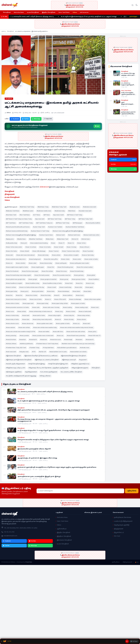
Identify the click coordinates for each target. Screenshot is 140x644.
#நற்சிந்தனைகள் (31, 372)
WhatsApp (36, 119)
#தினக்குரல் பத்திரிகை (14, 372)
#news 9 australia (88, 251)
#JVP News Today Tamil (85, 219)
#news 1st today (72, 247)
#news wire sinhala (24, 328)
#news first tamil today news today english (19, 275)
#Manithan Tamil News (36, 239)
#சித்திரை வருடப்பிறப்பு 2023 (16, 368)
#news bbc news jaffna (51, 259)
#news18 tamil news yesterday (76, 336)
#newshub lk (33, 340)
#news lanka (51, 291)
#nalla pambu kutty (12, 243)
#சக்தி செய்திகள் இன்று (37, 364)
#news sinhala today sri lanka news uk (41, 312)
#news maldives (68, 295)
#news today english (55, 316)
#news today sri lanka (12, 320)
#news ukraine (81, 320)
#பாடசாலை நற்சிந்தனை (49, 372)
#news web (86, 324)
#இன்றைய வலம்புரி (69, 360)
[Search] (133, 5)
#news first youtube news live (62, 275)
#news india (78, 287)
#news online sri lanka (13, 304)
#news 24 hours (85, 247)
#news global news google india (16, 279)
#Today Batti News (48, 348)
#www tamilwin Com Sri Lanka (58, 352)
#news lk (57, 295)
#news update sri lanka (63, 324)
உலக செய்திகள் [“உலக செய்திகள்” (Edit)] (12, 197)
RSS (137, 562)
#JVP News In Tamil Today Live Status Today (19, 219)
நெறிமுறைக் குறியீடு (122, 525)
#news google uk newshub (48, 279)
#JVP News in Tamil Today (75, 215)
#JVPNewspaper (78, 223)
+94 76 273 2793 (9, 532)
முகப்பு (4, 31)
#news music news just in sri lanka (16, 299)
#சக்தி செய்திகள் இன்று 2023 (58, 364)
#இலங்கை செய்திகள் (13, 356)
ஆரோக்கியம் (62, 529)
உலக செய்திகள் (33, 12)
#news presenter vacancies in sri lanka (17, 308)
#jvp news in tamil (58, 215)
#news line (9, 295)
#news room (95, 308)
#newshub (23, 340)
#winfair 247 (42, 352)
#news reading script (82, 308)
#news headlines (94, 279)
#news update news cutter (45, 324)
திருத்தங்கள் (119, 529)
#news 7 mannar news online (71, 251)
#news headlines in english (14, 283)
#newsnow (44, 340)
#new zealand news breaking (39, 243)
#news (53, 243)
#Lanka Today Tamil (39, 227)
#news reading (67, 308)
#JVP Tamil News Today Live (44, 223)
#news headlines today (33, 283)
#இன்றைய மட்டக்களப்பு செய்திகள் (47, 360)
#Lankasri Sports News (46, 235)
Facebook (15, 119)
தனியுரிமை (116, 562)
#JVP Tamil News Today (26, 223)
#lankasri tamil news (74, 235)
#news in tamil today (65, 287)
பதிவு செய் (132, 491)
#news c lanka (65, 259)
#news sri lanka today (12, 316)
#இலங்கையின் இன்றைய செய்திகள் (73, 356)
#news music (80, 295)
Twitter (25, 119)
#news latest (76, 291)
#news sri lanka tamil (85, 312)
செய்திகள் (7, 12)
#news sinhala (22, 312)
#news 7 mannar (54, 251)
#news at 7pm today (88, 255)
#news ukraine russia (12, 324)
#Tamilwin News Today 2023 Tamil (16, 348)
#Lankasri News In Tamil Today (40, 231)
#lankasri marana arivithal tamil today (17, 231)
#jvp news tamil (40, 219)
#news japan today (12, 291)
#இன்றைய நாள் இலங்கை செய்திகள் (19, 360)
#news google (33, 279)
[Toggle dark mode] (137, 5)
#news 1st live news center (14, 247)
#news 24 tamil (25, 251)
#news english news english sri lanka (17, 267)
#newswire (79, 340)
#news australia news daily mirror (16, 259)
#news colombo (21, 263)
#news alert (9, 255)
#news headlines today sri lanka (52, 283)
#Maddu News (21, 239)
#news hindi (69, 283)
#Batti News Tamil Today (27, 207)
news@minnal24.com (10, 536)
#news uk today (69, 320)
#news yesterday (11, 336)
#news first (51, 267)
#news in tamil (52, 287)
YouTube (32, 541)
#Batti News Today (43, 207)
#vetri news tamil (11, 352)
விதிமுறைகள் (127, 562)
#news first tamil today (77, 271)
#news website (10, 328)
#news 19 (61, 243)
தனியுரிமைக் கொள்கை (123, 518)
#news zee (60, 336)
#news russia (10, 312)
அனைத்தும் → (134, 17)
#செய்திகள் (96, 368)
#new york (24, 243)
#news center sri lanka (91, 259)
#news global (91, 275)
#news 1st (71, 243)
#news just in (24, 291)
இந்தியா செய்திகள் (64, 536)
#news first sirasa (61, 271)
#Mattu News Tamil (63, 239)
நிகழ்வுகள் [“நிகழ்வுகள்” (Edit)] (10, 194)
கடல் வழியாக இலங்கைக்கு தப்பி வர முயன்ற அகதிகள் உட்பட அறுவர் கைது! (92, 17)
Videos (75, 12)
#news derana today (46, 263)
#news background (35, 259)
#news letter (87, 291)
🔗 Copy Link (48, 119)
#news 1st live (81, 243)
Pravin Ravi (29, 562)
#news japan (89, 287)
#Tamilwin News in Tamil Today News (47, 344)
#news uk (58, 320)
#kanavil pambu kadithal (93, 223)
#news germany (79, 275)
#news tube (26, 320)
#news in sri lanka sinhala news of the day (32, 287)
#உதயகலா (83, 360)
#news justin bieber (38, 291)
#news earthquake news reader (80, 263)
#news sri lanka (71, 312)
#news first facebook (12, 271)
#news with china (58, 332)
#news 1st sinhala (31, 247)
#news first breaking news (65, 267)
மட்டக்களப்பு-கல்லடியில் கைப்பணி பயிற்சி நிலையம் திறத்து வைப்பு (32, 17)
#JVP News (47, 215)
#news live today (46, 295)
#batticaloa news (75, 207)
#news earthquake (61, 263)
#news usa (76, 324)
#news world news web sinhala (76, 332)
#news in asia (90, 283)
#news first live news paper (30, 271)
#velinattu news (85, 348)
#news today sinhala (84, 316)
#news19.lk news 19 (94, 336)
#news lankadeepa (64, 291)
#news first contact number (85, 267)
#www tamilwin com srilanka (78, 352)
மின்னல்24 (44, 187)
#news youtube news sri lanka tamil (43, 336)
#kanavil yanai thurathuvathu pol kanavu (18, 227)
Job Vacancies (84, 12)
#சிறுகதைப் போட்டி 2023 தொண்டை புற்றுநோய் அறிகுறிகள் (48, 368)
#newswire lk (90, 340)
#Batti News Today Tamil (59, 207)
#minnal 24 (75, 239)
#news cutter (33, 263)
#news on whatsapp (75, 299)
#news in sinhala (11, 287)
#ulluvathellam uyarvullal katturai (67, 348)
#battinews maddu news (44, 211)
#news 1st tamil (59, 247)
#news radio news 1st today (51, 308)
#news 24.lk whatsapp (39, 251)
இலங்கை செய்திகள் (64, 540)
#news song (59, 312)
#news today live (69, 316)
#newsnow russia (55, 340)
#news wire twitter (44, 332)
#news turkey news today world (42, 320)
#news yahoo (92, 332)
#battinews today (60, 211)
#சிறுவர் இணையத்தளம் (80, 368)
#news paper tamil (28, 304)
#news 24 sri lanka (11, 251)
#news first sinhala (47, 271)
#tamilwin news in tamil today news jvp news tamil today (78, 344)
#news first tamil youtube (42, 275)
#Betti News (72, 211)
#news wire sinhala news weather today (45, 328)
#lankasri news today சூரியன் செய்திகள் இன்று (68, 231)
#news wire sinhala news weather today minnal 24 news (77, 328)
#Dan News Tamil (11, 215)
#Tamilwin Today (34, 348)
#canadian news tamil (85, 211)
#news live (19, 295)
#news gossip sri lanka (78, 279)
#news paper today (43, 304)
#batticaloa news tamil (90, 207)
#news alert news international (25, 255)
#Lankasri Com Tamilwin (55, 227)
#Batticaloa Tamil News (13, 211)
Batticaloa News (19, 12)
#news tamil (26, 316)
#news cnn (9, 263)
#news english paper (38, 267)
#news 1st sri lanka (45, 247)
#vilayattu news (24, 352)
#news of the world (60, 299)
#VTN (34, 352)
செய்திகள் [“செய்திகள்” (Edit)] (10, 191)
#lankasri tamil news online (91, 235)
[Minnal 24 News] (10, 5)
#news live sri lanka (31, 295)
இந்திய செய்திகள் (49, 12)
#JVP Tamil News (11, 223)
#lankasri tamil (60, 235)
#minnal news (86, 239)
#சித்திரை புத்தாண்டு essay (80, 364)
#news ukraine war (28, 324)
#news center (77, 259)
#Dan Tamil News (25, 215)
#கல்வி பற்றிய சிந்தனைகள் (15, 364)
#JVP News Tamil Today (55, 219)
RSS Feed (117, 536)
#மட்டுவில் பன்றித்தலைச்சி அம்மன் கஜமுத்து (21, 376)
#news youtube (24, 336)
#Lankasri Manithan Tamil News (75, 227)
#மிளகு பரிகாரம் (45, 376)
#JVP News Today (70, 219)
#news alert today (43, 255)
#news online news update (93, 299)
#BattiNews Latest (28, 211)
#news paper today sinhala (60, 304)
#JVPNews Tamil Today (63, 223)
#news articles (56, 255)
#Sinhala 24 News (11, 344)
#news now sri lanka (36, 299)
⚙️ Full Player (134, 641)
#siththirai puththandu (26, 344)
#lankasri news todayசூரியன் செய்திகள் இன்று (21, 235)
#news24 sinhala (11, 340)
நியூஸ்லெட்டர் (119, 533)
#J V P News (37, 215)
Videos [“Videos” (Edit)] (7, 200)
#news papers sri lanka (78, 304)
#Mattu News (50, 239)
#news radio (36, 308)
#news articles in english (71, 255)
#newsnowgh (68, 340)
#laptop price (10, 239)
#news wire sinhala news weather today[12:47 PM (21, 332)
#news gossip (64, 279)
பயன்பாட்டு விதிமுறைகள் (123, 521)
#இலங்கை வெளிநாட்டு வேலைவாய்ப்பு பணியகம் (41, 356)
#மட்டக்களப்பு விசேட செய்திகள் (71, 372)
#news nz (48, 299)
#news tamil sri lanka (39, 316)
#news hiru (79, 283)
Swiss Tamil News (64, 12)
